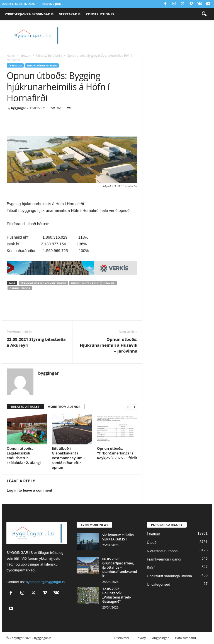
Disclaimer (122, 638)
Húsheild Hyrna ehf (85, 283)
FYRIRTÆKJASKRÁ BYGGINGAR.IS (29, 14)
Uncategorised (159, 584)
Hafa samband (185, 638)
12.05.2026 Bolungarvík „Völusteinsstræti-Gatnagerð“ (117, 595)
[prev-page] (128, 407)
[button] (204, 14)
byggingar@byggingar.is (45, 582)
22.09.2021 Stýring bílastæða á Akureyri (36, 342)
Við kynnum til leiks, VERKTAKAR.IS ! (118, 537)
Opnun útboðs (20, 288)
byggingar (18, 108)
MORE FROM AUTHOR (64, 407)
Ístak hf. (109, 283)
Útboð (152, 543)
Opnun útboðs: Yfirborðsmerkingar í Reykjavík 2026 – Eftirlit (117, 453)
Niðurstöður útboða (49, 56)
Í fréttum (25, 56)
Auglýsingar (160, 638)
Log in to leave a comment (29, 490)
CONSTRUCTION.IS (100, 14)
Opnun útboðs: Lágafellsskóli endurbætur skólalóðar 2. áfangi (24, 455)
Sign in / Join (52, 4)
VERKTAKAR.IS (70, 14)
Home (11, 56)
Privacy (141, 638)
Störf (151, 568)
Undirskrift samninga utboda (169, 576)
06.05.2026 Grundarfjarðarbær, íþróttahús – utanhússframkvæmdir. (120, 567)
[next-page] (135, 407)
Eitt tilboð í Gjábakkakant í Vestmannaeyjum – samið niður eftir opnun (69, 458)
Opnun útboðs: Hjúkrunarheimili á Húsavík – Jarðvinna (109, 345)
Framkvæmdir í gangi (164, 559)
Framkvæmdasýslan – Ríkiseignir (43, 283)
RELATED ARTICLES (25, 407)
